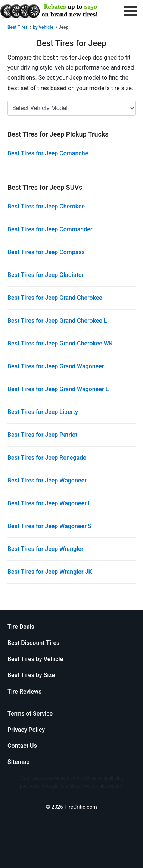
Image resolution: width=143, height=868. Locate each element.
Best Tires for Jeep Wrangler (46, 549)
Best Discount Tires (33, 643)
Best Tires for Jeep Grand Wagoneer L (58, 389)
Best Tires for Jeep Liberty (43, 412)
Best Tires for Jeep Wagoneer (47, 480)
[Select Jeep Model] (71, 108)
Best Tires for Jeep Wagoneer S (49, 526)
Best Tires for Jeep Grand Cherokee (55, 298)
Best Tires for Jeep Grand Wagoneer (56, 366)
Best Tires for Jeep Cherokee (46, 206)
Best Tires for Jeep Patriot (43, 435)
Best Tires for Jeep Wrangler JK (50, 572)
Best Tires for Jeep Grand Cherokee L (57, 321)
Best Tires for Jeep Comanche (48, 153)
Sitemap (18, 762)
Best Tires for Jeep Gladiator (46, 275)
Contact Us (22, 746)
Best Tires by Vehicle (35, 659)
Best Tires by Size (31, 675)
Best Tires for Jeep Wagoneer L (49, 503)
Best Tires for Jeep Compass (46, 252)
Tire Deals (21, 627)
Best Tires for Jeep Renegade (47, 458)
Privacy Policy (26, 730)
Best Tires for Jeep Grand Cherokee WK (60, 343)
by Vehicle (43, 27)
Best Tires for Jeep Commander (50, 229)
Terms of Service (30, 714)
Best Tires (18, 27)
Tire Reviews (24, 692)
